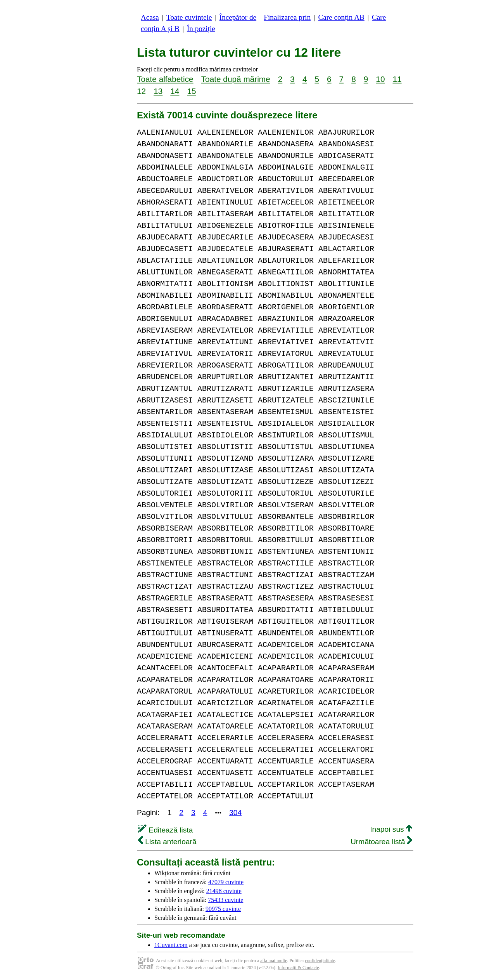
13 (158, 91)
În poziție (201, 29)
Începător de (238, 17)
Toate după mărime (236, 79)
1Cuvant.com (171, 945)
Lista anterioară (167, 842)
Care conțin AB (341, 17)
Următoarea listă (381, 842)
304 (235, 813)
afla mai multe (274, 961)
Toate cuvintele (189, 17)
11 (397, 79)
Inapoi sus (391, 829)
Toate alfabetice (165, 79)
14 (175, 91)
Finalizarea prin (287, 17)
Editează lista (165, 830)
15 (191, 91)
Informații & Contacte (298, 968)
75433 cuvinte (225, 900)
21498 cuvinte (224, 891)
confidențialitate (320, 961)
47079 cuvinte (226, 882)
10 (380, 79)
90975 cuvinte (223, 909)
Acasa (150, 17)
